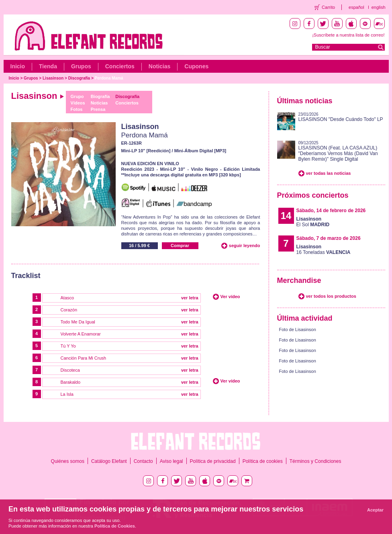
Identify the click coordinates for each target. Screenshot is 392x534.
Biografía (100, 96)
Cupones (196, 66)
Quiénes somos (68, 461)
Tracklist (26, 276)
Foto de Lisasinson (298, 329)
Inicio (18, 66)
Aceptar (375, 510)
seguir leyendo (245, 246)
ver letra (190, 298)
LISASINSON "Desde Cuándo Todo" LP (341, 119)
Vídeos (78, 103)
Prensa (98, 109)
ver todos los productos (331, 296)
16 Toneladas (324, 250)
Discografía (79, 78)
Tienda (48, 66)
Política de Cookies (115, 526)
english (379, 7)
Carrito (328, 7)
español (356, 7)
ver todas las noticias (329, 173)
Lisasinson (53, 78)
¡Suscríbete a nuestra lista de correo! (348, 35)
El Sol (313, 222)
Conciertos (120, 66)
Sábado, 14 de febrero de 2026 (331, 211)
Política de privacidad (213, 461)
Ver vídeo (230, 297)
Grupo (77, 96)
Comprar (180, 246)
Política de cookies (263, 461)
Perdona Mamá (109, 78)
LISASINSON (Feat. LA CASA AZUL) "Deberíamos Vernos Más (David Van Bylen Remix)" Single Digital (338, 153)
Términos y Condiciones (315, 461)
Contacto (143, 461)
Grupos (81, 66)
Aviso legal (171, 461)
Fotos (77, 109)
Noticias (159, 66)
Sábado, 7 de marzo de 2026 (329, 238)
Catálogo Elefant (109, 461)
